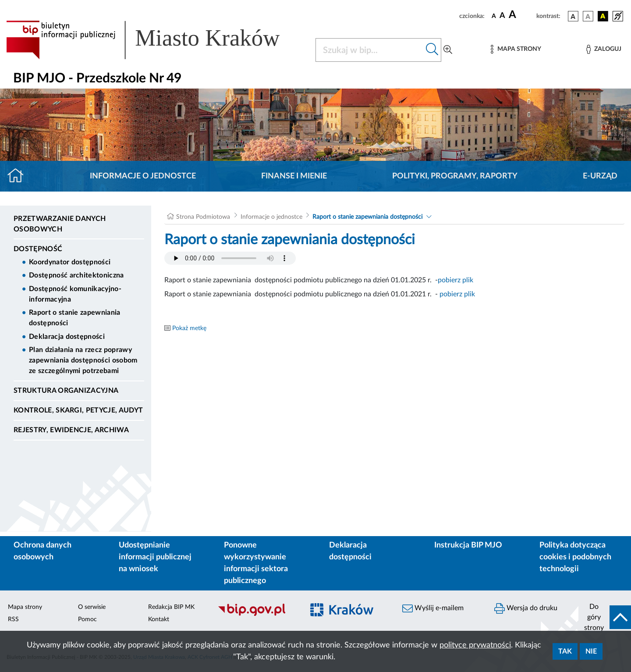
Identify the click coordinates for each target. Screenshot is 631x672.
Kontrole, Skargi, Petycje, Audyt (78, 410)
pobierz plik (456, 280)
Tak (565, 651)
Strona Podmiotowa (203, 217)
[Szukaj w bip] (432, 50)
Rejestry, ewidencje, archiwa (71, 430)
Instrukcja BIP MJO (468, 545)
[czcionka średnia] (502, 16)
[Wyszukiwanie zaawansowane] (448, 50)
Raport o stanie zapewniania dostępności (75, 318)
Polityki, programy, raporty (455, 176)
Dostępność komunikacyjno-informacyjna (75, 294)
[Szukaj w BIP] (370, 50)
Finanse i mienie (294, 176)
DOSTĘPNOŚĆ (38, 249)
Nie (591, 651)
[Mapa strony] (516, 49)
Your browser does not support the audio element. (230, 258)
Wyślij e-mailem (433, 608)
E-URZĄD (600, 176)
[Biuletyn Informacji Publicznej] (256, 615)
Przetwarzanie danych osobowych (60, 224)
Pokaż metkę (189, 328)
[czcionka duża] (521, 15)
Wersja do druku (526, 608)
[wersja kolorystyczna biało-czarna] (588, 16)
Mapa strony (25, 607)
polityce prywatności (475, 645)
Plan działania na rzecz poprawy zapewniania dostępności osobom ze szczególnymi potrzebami (83, 360)
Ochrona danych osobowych (43, 551)
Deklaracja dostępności (67, 337)
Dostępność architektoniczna (76, 275)
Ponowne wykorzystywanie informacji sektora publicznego (256, 563)
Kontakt (159, 619)
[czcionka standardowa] (494, 16)
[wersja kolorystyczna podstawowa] (573, 16)
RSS (13, 619)
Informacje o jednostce (143, 176)
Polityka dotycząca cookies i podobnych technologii (575, 557)
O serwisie (92, 607)
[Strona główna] (19, 176)
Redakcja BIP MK (171, 607)
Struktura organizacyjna (66, 391)
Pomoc (87, 619)
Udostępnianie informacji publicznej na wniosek (155, 557)
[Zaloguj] (604, 49)
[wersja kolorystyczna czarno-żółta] (603, 16)
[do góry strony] (605, 617)
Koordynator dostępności (70, 262)
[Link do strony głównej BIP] (156, 40)
